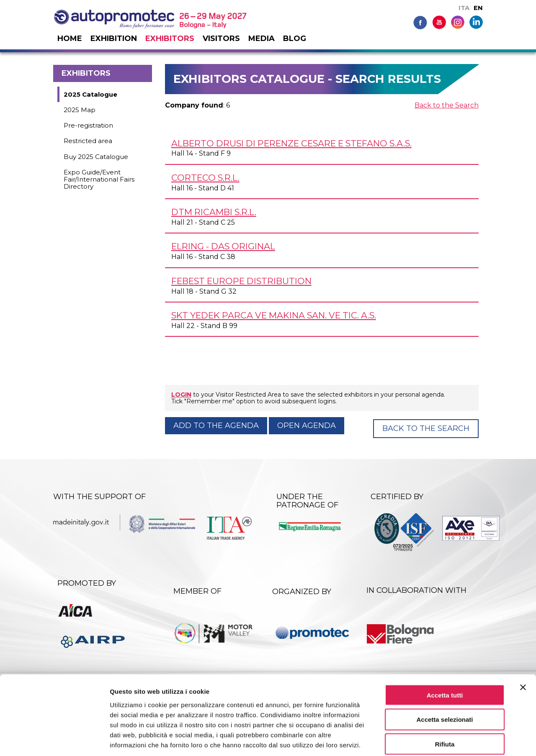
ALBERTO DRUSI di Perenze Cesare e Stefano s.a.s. (291, 143)
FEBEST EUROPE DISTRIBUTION (241, 281)
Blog (295, 38)
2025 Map (80, 110)
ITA (464, 8)
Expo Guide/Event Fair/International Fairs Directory (99, 179)
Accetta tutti (445, 653)
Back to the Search (447, 105)
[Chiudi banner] (523, 646)
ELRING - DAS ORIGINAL (223, 246)
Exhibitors (170, 38)
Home (70, 38)
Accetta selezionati (445, 678)
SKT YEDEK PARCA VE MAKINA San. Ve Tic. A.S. (274, 315)
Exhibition (114, 38)
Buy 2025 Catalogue (96, 157)
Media (262, 38)
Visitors (221, 38)
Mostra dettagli (441, 739)
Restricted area (88, 141)
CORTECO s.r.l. (205, 178)
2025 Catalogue (90, 94)
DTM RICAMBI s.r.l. (214, 212)
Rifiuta (445, 703)
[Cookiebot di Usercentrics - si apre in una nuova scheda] (54, 740)
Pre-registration (88, 125)
